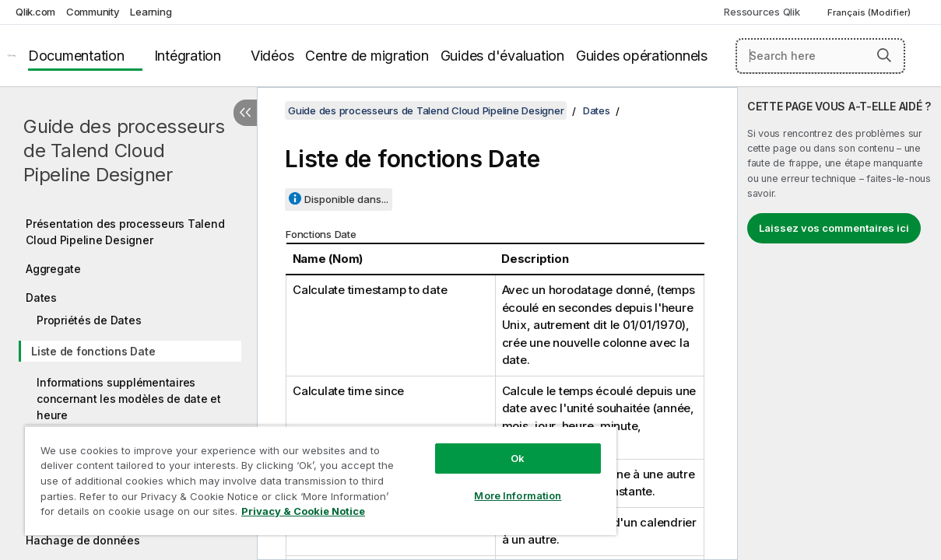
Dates (41, 297)
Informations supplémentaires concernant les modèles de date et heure (129, 399)
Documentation (76, 56)
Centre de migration (367, 56)
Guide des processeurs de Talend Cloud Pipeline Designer (124, 150)
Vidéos (272, 56)
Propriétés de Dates (89, 320)
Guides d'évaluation (502, 56)
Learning (151, 12)
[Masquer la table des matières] (245, 113)
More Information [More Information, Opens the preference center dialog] (479, 484)
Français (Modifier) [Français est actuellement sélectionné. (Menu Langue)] (870, 12)
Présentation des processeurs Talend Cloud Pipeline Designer (125, 232)
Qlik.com (35, 12)
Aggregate (53, 269)
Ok (479, 446)
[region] (298, 474)
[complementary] (839, 324)
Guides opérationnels (642, 56)
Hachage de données (83, 540)
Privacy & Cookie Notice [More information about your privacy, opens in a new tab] (131, 514)
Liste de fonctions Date (93, 351)
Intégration (188, 56)
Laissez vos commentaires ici (834, 228)
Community (93, 12)
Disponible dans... (346, 199)
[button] (884, 55)
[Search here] (820, 56)
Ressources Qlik (762, 12)
